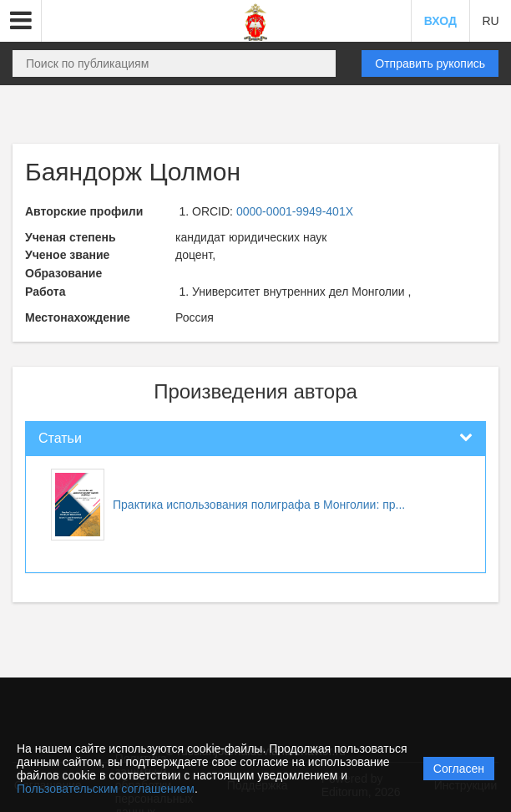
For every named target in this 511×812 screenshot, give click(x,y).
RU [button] (490, 21)
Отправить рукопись (430, 63)
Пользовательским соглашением (106, 789)
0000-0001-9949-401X (295, 211)
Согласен (459, 769)
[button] (21, 21)
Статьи (60, 438)
